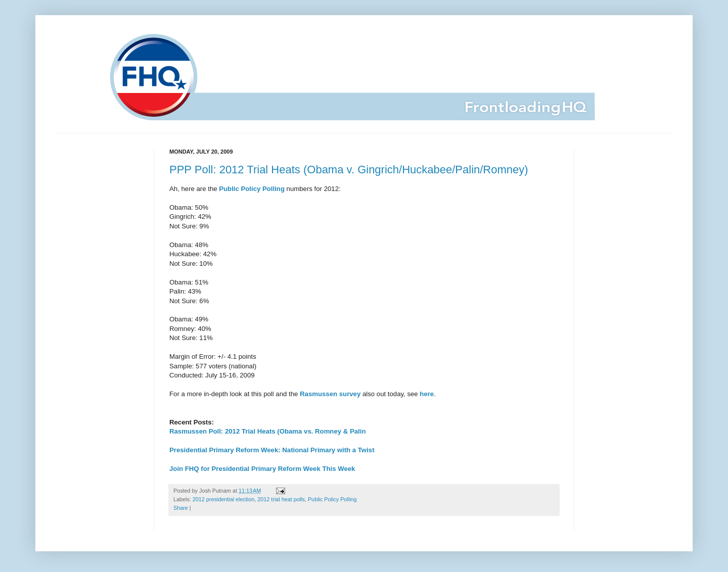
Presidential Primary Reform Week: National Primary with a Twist (272, 450)
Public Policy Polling (332, 499)
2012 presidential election (223, 499)
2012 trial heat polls (281, 499)
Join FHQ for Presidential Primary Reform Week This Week (262, 469)
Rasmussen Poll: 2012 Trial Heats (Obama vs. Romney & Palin (267, 431)
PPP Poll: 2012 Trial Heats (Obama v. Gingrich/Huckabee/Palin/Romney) (349, 170)
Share (181, 508)
